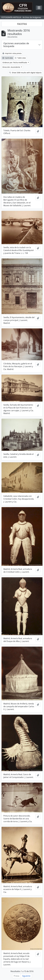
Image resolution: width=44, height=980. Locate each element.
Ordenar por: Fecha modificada (15, 62)
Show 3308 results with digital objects (25, 73)
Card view (8, 58)
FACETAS (22, 24)
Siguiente (26, 976)
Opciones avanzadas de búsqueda (16, 45)
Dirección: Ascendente (11, 67)
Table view (20, 58)
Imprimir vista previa (12, 53)
